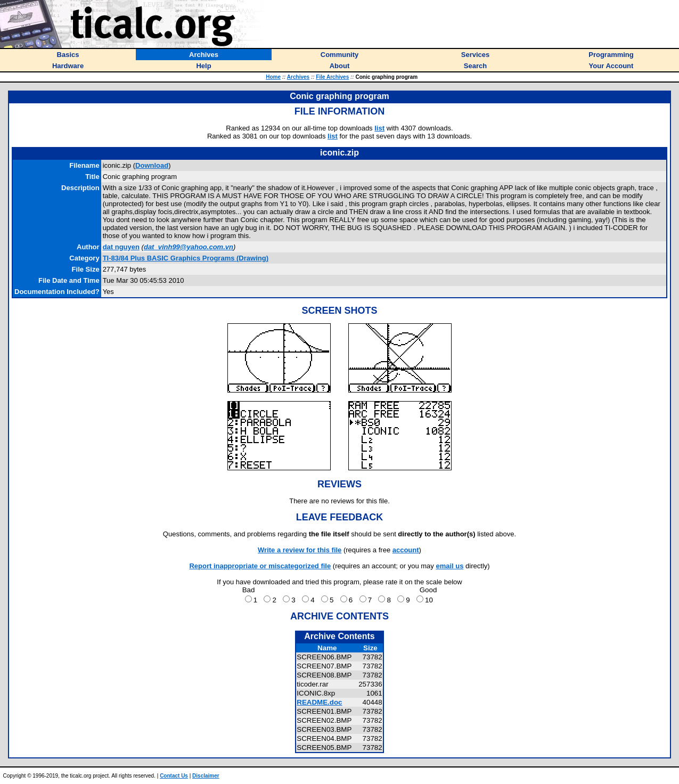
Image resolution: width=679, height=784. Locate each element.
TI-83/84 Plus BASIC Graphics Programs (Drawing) (186, 258)
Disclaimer (206, 776)
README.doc (319, 702)
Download (152, 165)
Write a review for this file (300, 550)
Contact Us (174, 776)
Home (273, 77)
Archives (298, 77)
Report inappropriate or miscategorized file (260, 566)
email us (449, 566)
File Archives (332, 77)
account (406, 550)
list (379, 128)
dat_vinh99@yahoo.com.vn (189, 247)
